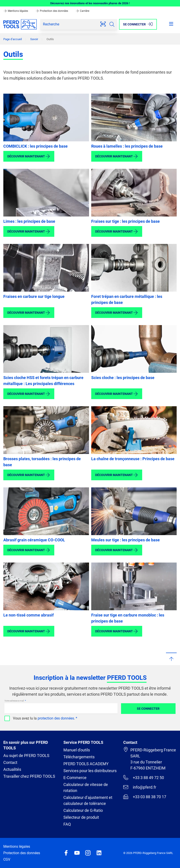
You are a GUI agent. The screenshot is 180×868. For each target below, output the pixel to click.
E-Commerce (75, 778)
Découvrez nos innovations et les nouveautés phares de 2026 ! (90, 3)
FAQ (67, 824)
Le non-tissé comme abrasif (28, 615)
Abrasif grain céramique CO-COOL (34, 540)
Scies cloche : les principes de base (123, 378)
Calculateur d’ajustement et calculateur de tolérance (88, 800)
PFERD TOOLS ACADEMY (86, 764)
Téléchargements (79, 757)
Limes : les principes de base (29, 221)
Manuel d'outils (77, 750)
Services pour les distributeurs (90, 771)
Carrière (82, 11)
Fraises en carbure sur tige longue (34, 296)
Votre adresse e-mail (14, 701)
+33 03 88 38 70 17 (145, 797)
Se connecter (148, 709)
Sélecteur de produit (81, 817)
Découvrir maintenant (29, 156)
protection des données (56, 718)
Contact (10, 762)
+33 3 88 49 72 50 (144, 777)
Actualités (12, 769)
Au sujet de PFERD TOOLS (26, 756)
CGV (7, 859)
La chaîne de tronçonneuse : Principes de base (133, 459)
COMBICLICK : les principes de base (35, 146)
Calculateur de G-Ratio (83, 810)
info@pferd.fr (140, 787)
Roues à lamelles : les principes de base (127, 146)
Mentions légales (16, 11)
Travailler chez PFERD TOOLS (29, 776)
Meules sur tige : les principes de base (125, 540)
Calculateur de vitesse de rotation (86, 788)
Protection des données (52, 11)
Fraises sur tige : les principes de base (125, 221)
